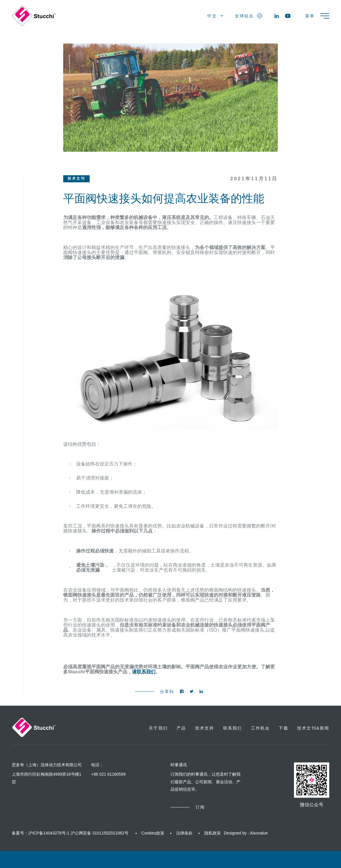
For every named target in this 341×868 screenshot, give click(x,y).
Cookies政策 (153, 833)
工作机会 (261, 728)
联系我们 (233, 728)
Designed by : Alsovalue (246, 833)
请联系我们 (144, 672)
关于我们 (158, 728)
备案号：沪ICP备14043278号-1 (41, 833)
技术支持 (205, 728)
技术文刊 (76, 178)
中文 (215, 16)
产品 (181, 728)
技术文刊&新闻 (313, 728)
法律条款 (184, 833)
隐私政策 (213, 833)
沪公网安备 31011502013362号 (100, 833)
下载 (283, 728)
